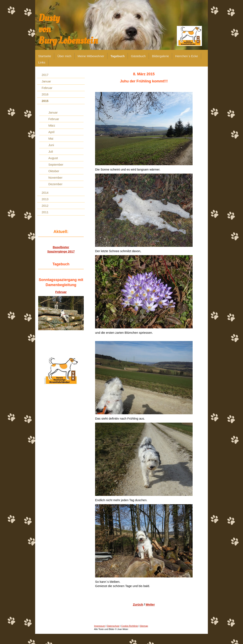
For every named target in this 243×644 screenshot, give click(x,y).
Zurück (138, 604)
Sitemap (144, 626)
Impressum (100, 626)
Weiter (150, 604)
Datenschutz (113, 626)
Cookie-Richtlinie (130, 626)
